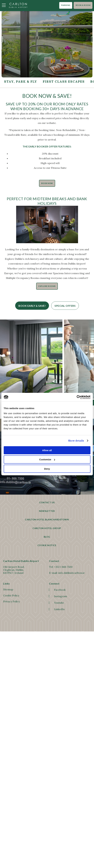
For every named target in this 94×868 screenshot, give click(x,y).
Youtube (56, 603)
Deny (47, 469)
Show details (76, 441)
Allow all (47, 450)
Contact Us (47, 502)
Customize (47, 459)
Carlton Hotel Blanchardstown (47, 519)
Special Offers (65, 306)
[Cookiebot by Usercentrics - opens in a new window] (77, 397)
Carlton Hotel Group (47, 528)
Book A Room (83, 5)
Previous (2, 41)
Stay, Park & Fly (21, 81)
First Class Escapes (64, 81)
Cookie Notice (47, 545)
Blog (47, 537)
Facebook (57, 590)
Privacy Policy (11, 601)
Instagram (58, 596)
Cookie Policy (11, 595)
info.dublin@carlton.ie (71, 573)
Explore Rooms (47, 286)
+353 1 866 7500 (63, 567)
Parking (66, 5)
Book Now (47, 183)
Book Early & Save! (32, 306)
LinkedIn (57, 609)
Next (92, 41)
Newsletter (47, 511)
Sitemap (8, 589)
